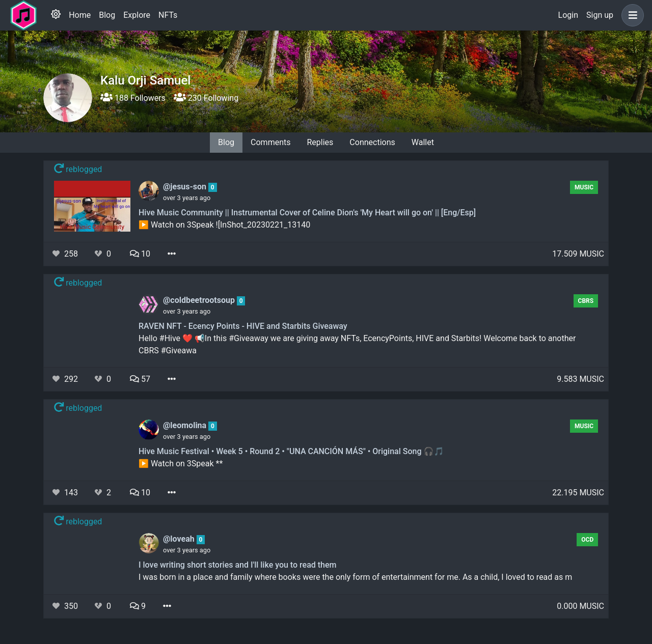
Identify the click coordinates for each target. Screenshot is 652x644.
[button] (631, 15)
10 (140, 254)
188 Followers (133, 98)
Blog (107, 15)
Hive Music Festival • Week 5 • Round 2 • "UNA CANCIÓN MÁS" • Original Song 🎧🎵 (291, 451)
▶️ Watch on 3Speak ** (181, 464)
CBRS (586, 301)
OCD (587, 540)
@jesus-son (186, 187)
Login (568, 15)
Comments (270, 142)
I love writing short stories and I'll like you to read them (237, 565)
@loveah (180, 539)
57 (140, 379)
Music (584, 187)
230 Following (206, 98)
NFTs (168, 15)
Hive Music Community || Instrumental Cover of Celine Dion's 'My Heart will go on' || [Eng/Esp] (307, 213)
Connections (372, 142)
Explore (137, 15)
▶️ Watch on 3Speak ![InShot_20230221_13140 (224, 225)
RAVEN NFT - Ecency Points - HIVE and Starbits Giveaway (243, 326)
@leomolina (186, 425)
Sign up (600, 15)
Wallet (423, 142)
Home (80, 15)
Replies (320, 142)
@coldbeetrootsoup (200, 300)
